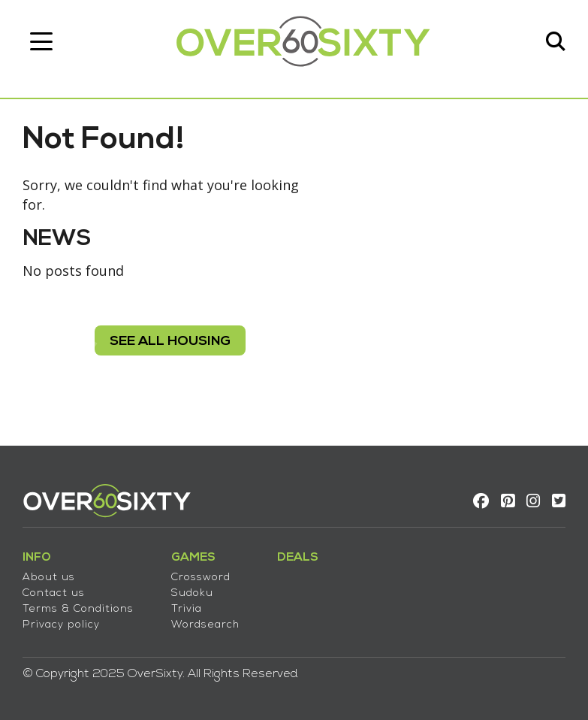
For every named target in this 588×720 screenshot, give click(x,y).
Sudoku (192, 593)
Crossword (201, 578)
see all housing (170, 342)
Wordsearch (205, 625)
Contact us (54, 593)
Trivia (187, 609)
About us (49, 578)
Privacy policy (61, 625)
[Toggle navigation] (41, 41)
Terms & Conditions (78, 609)
